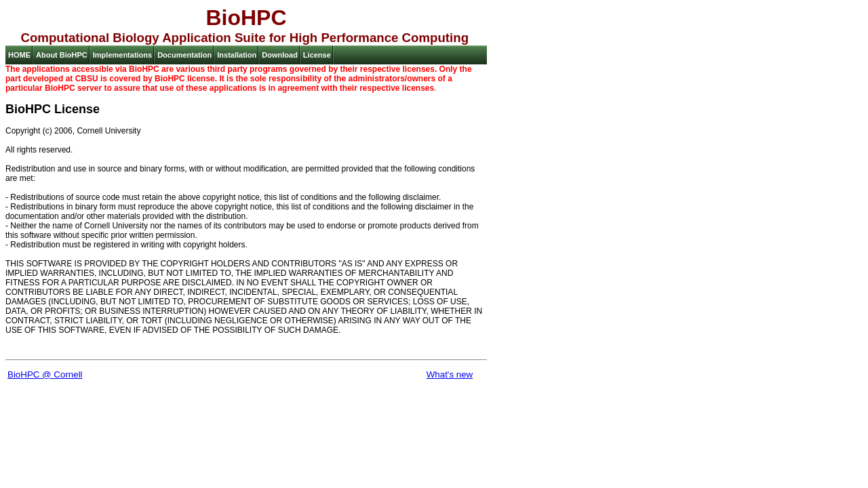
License (317, 55)
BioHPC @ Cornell (45, 374)
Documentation (184, 55)
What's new (450, 374)
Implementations (122, 55)
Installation (237, 55)
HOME (19, 55)
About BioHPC (62, 55)
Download (280, 55)
